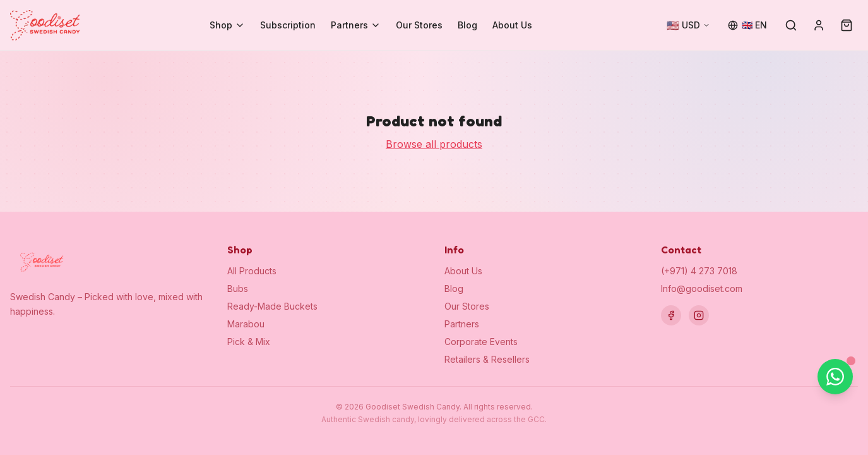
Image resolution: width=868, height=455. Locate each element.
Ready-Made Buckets (272, 306)
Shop (227, 25)
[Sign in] (819, 25)
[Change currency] (688, 25)
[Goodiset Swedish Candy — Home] (45, 25)
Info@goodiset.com (702, 288)
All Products (252, 271)
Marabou (246, 324)
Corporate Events (481, 342)
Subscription (288, 25)
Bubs (238, 288)
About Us (512, 25)
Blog (467, 25)
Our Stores (419, 25)
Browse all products (434, 144)
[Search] (791, 25)
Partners (356, 25)
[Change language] (747, 25)
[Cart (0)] (847, 25)
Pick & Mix (249, 342)
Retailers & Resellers (487, 359)
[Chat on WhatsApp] (835, 377)
